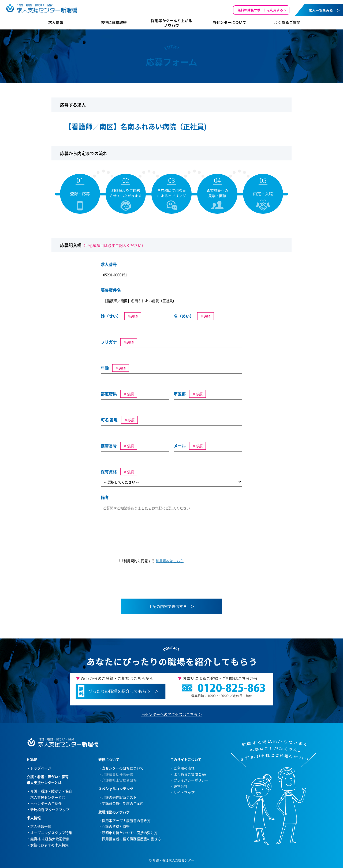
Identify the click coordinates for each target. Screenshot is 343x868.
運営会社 (181, 786)
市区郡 (180, 394)
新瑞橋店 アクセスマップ (50, 809)
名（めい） (184, 316)
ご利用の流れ (184, 768)
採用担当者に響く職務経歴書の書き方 (131, 839)
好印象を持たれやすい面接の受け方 (130, 833)
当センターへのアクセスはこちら (169, 714)
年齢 (105, 368)
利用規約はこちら (170, 561)
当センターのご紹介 (46, 803)
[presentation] (141, 584)
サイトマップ (184, 792)
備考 (105, 497)
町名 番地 (109, 420)
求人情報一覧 (41, 826)
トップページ (41, 768)
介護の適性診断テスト (119, 797)
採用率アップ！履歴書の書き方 (126, 820)
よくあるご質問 (287, 22)
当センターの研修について (123, 768)
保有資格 (109, 472)
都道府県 (109, 394)
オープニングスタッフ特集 (51, 833)
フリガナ (109, 342)
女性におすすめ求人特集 (49, 845)
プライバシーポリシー (191, 780)
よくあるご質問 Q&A (190, 774)
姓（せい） (111, 316)
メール (180, 446)
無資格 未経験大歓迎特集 (50, 839)
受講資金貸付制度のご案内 (123, 803)
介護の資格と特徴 (116, 826)
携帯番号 (109, 446)
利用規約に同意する (151, 561)
